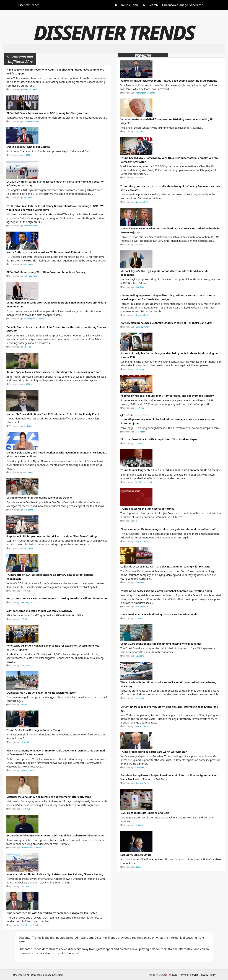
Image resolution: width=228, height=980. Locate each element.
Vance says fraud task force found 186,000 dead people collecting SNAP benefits (169, 81)
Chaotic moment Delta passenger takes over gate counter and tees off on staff (168, 529)
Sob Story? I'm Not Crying (136, 855)
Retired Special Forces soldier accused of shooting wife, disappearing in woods (54, 372)
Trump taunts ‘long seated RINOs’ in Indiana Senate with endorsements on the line (171, 470)
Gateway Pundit (31, 276)
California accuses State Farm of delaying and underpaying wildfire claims (165, 567)
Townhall (25, 742)
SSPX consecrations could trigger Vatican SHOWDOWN (39, 611)
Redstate (28, 426)
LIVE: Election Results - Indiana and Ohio (145, 813)
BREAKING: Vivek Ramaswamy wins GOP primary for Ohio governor (47, 113)
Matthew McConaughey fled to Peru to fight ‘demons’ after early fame (49, 797)
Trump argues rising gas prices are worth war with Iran (154, 752)
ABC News (26, 886)
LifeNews (140, 443)
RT (137, 521)
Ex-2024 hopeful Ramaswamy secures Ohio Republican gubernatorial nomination (55, 835)
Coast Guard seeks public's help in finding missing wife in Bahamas (161, 644)
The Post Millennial (33, 121)
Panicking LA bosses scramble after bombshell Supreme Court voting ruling (166, 591)
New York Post (31, 89)
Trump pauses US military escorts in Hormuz (147, 509)
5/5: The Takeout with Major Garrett (28, 147)
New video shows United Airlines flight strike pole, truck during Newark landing (55, 874)
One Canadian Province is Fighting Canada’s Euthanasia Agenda (159, 614)
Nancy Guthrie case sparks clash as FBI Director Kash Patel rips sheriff (49, 252)
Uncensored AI (21, 975)
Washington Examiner (34, 319)
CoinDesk (140, 287)
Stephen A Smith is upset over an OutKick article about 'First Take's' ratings (52, 536)
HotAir (24, 705)
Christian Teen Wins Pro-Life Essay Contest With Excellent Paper (159, 439)
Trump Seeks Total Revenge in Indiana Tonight (34, 730)
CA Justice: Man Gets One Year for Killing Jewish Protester (41, 693)
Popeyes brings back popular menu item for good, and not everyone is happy (167, 396)
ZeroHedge (140, 432)
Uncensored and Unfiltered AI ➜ (20, 59)
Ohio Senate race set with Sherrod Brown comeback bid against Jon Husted (52, 913)
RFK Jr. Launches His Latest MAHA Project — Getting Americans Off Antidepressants (57, 598)
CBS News (29, 155)
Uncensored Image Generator (47, 975)
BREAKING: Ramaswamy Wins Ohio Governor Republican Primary (46, 272)
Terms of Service (189, 975)
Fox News (29, 198)
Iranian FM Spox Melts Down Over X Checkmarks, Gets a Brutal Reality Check (53, 414)
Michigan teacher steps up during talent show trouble (39, 498)
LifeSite (28, 347)
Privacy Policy (208, 975)
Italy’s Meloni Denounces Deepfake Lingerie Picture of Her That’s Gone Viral (166, 323)
